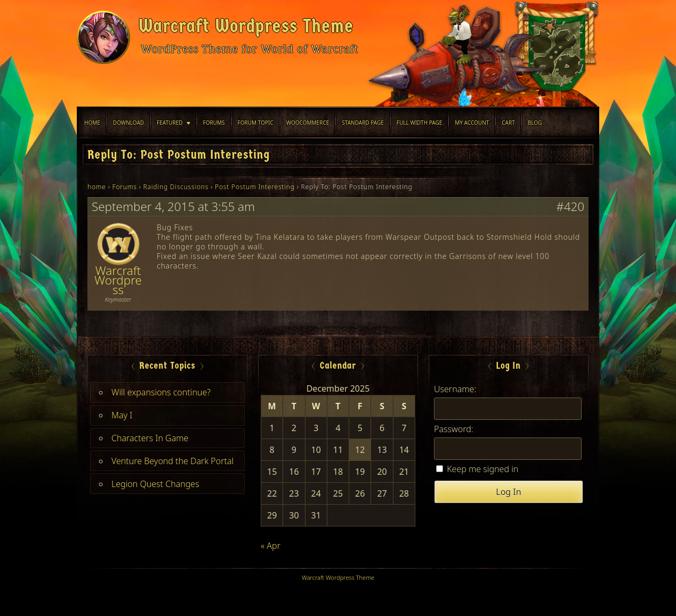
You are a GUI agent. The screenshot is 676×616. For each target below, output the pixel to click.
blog (535, 123)
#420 (570, 207)
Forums (214, 123)
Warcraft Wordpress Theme (246, 26)
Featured (170, 123)
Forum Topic (256, 123)
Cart (508, 123)
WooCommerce (308, 123)
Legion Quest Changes (155, 484)
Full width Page (419, 123)
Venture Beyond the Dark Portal (172, 461)
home (97, 187)
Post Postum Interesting (255, 187)
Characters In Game (150, 438)
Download (128, 123)
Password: (454, 429)
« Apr (271, 546)
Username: (455, 389)
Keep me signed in (482, 469)
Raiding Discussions (176, 187)
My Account (472, 123)
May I (122, 415)
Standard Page (363, 123)
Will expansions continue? (161, 392)
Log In (508, 492)
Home (92, 123)
